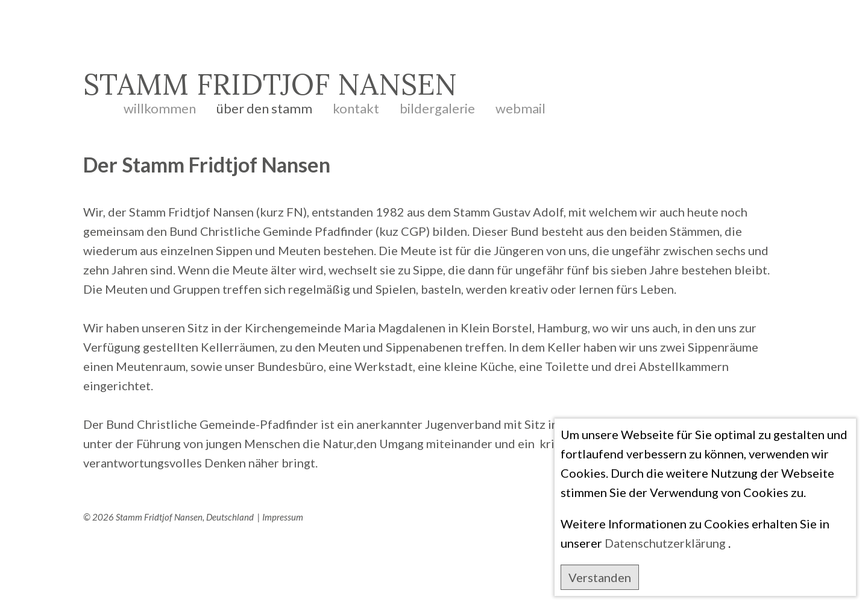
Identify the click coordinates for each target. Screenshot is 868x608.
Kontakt (356, 105)
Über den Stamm (264, 105)
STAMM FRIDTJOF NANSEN (270, 84)
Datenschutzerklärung (665, 543)
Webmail (520, 105)
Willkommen (160, 105)
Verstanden (600, 577)
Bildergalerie (437, 105)
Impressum (283, 517)
